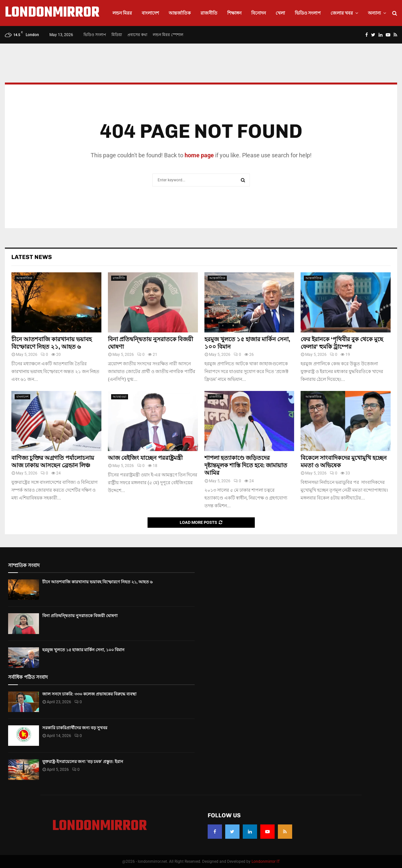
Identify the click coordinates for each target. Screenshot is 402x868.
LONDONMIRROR (52, 13)
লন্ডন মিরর (122, 13)
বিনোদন (259, 13)
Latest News (32, 257)
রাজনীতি (209, 13)
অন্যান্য (374, 13)
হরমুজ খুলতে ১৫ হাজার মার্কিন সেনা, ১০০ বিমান (83, 650)
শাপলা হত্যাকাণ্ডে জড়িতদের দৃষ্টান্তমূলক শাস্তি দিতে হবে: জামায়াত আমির (246, 466)
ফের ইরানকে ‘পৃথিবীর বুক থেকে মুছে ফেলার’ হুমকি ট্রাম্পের (342, 343)
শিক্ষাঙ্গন (234, 13)
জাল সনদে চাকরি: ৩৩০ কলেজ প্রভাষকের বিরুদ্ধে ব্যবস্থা (89, 694)
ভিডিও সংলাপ (308, 13)
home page (199, 155)
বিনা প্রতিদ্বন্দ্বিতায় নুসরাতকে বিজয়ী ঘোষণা (80, 616)
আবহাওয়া (120, 397)
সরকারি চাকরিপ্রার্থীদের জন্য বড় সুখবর (75, 728)
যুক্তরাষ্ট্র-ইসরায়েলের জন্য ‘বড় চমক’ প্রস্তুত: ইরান (83, 762)
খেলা (280, 13)
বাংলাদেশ (150, 13)
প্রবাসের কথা (137, 35)
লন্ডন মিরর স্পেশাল (168, 35)
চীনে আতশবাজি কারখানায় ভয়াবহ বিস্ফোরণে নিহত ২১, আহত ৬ (52, 343)
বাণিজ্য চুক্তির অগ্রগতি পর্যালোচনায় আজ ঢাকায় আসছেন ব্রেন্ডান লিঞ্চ (53, 462)
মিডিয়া (117, 35)
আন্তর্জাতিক (180, 13)
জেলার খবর (342, 13)
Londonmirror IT (266, 862)
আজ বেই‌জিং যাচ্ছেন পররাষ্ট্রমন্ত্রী (145, 458)
